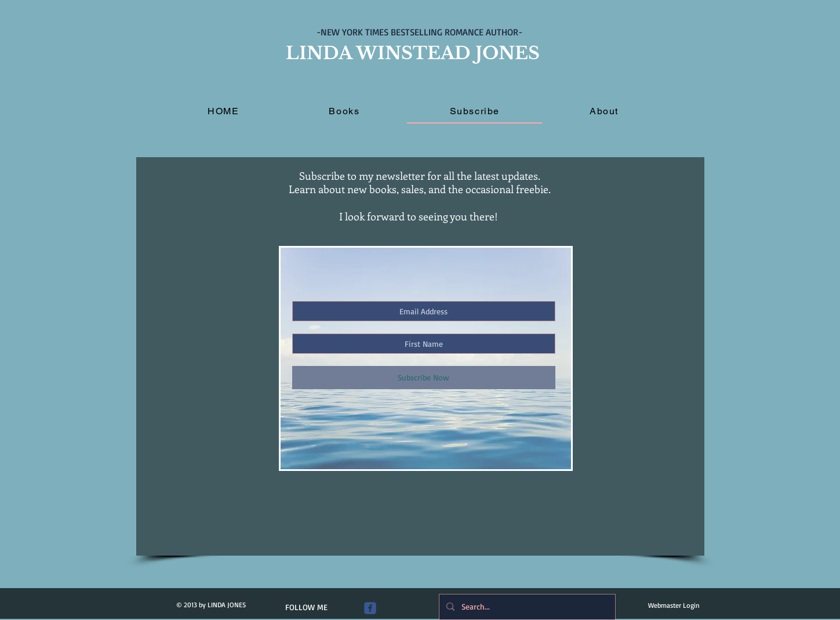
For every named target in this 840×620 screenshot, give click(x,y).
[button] (344, 112)
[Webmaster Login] (674, 606)
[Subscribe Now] (424, 378)
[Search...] (526, 607)
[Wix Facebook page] (370, 608)
